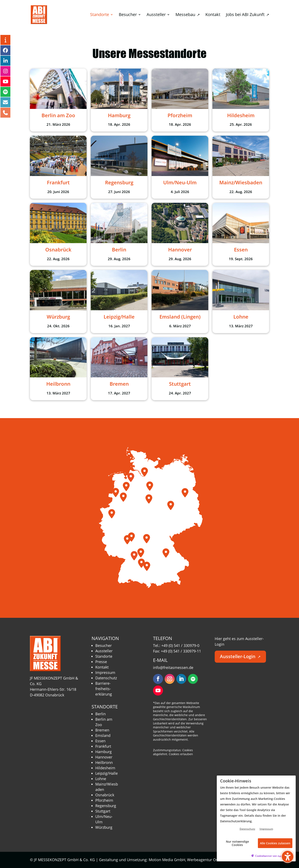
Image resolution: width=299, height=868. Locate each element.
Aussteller (104, 651)
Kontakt (102, 667)
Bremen (102, 730)
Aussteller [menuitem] (156, 15)
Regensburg (106, 806)
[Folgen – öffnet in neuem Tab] (158, 679)
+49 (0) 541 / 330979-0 (180, 645)
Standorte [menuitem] (100, 15)
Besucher (104, 645)
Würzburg (104, 827)
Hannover (104, 757)
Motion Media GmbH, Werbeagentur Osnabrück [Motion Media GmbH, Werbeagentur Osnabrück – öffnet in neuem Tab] (192, 860)
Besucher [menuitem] (128, 15)
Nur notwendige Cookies (237, 843)
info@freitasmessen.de (173, 667)
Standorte (104, 656)
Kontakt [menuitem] (213, 15)
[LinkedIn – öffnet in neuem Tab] (5, 61)
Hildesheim (105, 768)
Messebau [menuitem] (188, 15)
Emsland (103, 735)
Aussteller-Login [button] (240, 656)
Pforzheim (104, 800)
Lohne (101, 779)
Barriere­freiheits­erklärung (104, 689)
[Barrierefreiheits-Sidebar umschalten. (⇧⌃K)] (288, 857)
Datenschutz (106, 678)
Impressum (105, 672)
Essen (100, 741)
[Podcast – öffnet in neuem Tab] (5, 92)
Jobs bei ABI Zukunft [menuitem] (248, 15)
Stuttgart (103, 811)
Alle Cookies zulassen (275, 843)
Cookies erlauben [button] (181, 754)
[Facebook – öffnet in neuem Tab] (5, 50)
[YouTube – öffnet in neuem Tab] (5, 81)
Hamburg (104, 752)
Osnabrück (105, 795)
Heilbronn (104, 762)
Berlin (100, 714)
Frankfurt (103, 746)
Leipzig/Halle (107, 773)
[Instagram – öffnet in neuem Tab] (5, 71)
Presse (101, 662)
